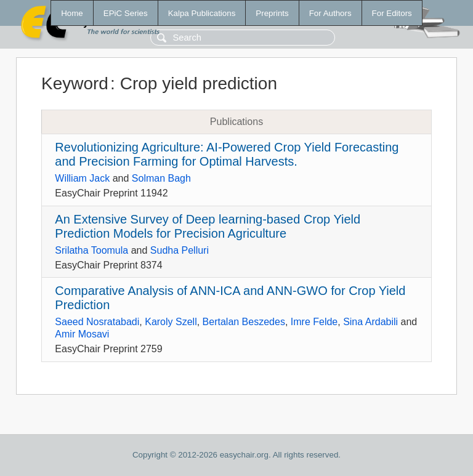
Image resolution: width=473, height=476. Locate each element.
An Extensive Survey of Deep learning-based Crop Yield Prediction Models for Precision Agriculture (208, 226)
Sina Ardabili (370, 322)
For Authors (330, 13)
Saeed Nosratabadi (97, 322)
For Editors (392, 13)
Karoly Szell (171, 322)
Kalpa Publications (202, 13)
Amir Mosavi (82, 334)
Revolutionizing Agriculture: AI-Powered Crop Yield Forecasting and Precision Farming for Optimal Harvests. (227, 154)
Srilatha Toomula (91, 250)
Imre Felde (314, 322)
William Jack (82, 178)
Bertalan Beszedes (244, 322)
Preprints (272, 13)
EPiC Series (126, 13)
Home (72, 13)
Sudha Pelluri (180, 250)
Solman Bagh (161, 178)
